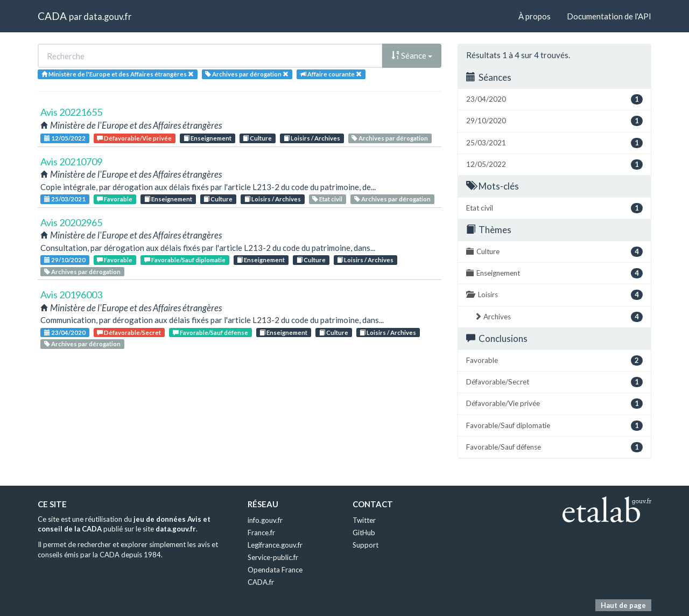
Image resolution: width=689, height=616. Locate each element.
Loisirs (554, 295)
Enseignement (208, 138)
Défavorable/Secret (129, 332)
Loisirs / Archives (312, 138)
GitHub (364, 533)
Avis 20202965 (71, 222)
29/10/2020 (65, 260)
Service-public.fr (273, 557)
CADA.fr (261, 582)
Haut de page (623, 605)
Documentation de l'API (609, 16)
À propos (535, 16)
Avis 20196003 (71, 295)
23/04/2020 (65, 332)
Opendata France (275, 570)
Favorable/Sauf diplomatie (185, 260)
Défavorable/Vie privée (134, 138)
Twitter (364, 520)
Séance (412, 55)
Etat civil (327, 199)
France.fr (261, 533)
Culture (257, 138)
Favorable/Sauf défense (210, 332)
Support (365, 545)
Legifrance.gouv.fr (275, 545)
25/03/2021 (65, 199)
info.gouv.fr (265, 520)
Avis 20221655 (71, 112)
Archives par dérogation (390, 138)
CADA (52, 16)
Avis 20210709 (71, 162)
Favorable (115, 199)
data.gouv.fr (107, 16)
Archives (558, 317)
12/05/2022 (65, 138)
